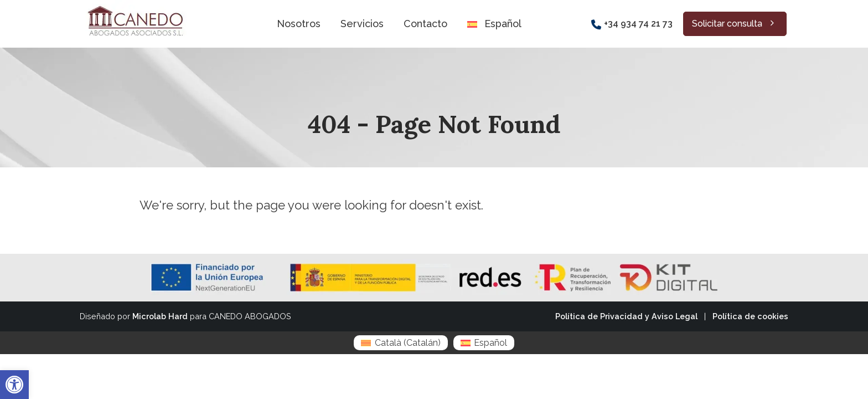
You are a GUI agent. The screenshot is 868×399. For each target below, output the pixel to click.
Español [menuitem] (490, 343)
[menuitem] (401, 343)
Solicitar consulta (735, 24)
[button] (14, 385)
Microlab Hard (160, 316)
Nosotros (299, 24)
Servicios (362, 24)
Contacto (425, 24)
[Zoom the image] (134, 6)
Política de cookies (750, 316)
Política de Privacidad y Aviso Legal (626, 316)
